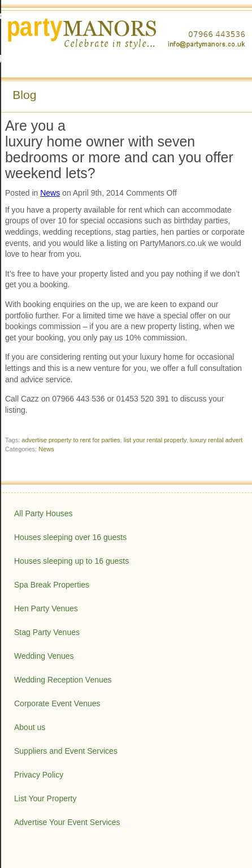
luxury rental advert (216, 440)
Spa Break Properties (52, 585)
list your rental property (155, 440)
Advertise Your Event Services (67, 822)
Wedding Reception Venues (63, 680)
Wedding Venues (44, 656)
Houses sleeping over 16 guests (70, 537)
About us (30, 727)
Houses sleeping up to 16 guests (71, 561)
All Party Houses (43, 513)
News (50, 193)
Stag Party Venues (47, 632)
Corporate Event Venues (57, 703)
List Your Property (45, 798)
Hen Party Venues (46, 608)
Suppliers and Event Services (66, 751)
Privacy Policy (39, 775)
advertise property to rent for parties (71, 440)
